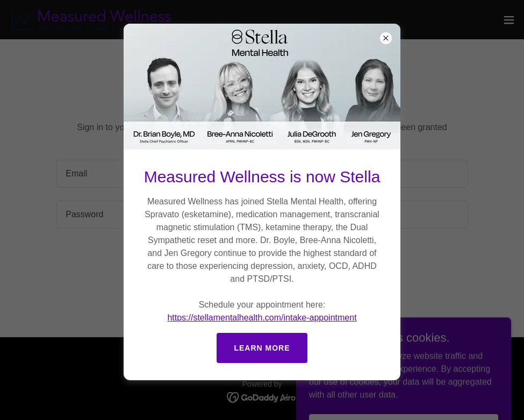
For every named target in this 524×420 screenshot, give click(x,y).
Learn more (262, 348)
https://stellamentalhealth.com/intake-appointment (262, 318)
